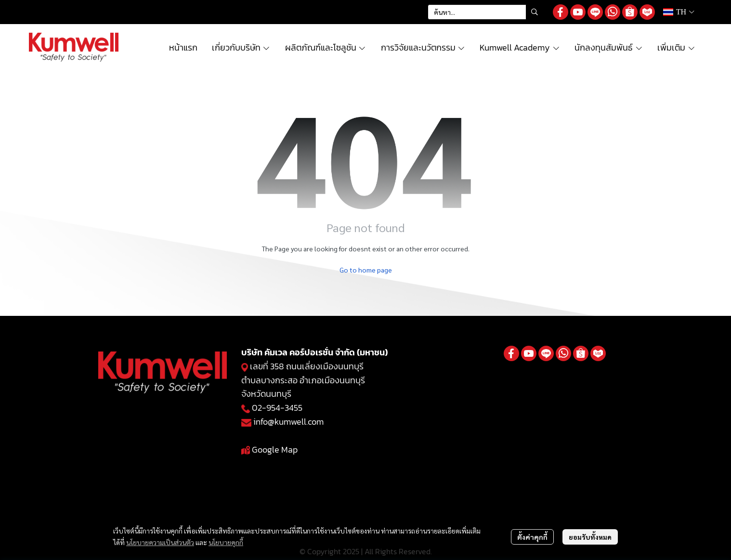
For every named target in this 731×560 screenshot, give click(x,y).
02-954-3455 (277, 408)
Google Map (275, 449)
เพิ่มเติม (676, 47)
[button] (485, 12)
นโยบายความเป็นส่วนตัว (160, 542)
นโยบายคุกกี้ (226, 542)
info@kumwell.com (288, 422)
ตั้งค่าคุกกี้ (532, 537)
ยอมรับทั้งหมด (590, 537)
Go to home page (366, 270)
